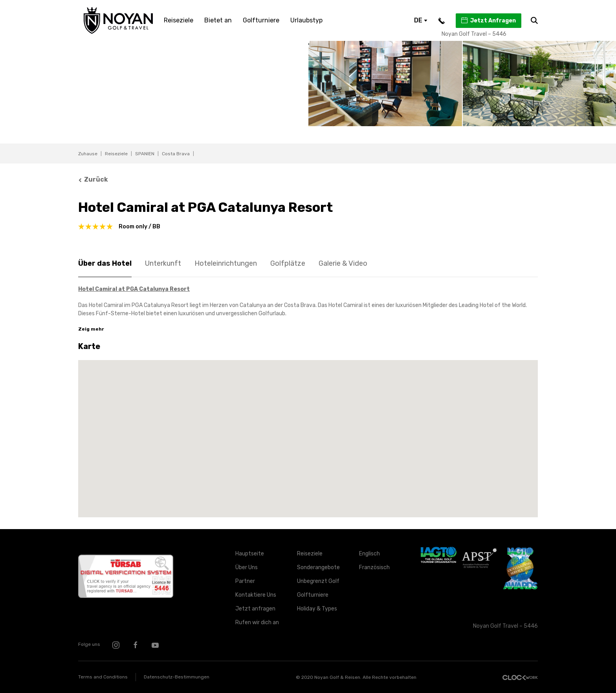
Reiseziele (179, 20)
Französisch (374, 567)
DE (421, 20)
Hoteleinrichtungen (226, 263)
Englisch (369, 554)
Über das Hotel (105, 263)
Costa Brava (176, 154)
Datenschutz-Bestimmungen (177, 677)
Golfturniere (261, 20)
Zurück (93, 179)
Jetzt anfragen (255, 609)
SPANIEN (145, 154)
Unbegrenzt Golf (318, 581)
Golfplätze (288, 263)
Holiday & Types (317, 609)
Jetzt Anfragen (488, 20)
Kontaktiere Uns (256, 595)
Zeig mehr (91, 329)
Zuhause (88, 154)
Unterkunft (163, 263)
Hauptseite (250, 554)
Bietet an (218, 20)
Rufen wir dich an (257, 622)
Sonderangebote (318, 567)
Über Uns (247, 567)
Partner (245, 581)
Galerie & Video (343, 263)
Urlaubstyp (306, 20)
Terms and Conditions (103, 677)
